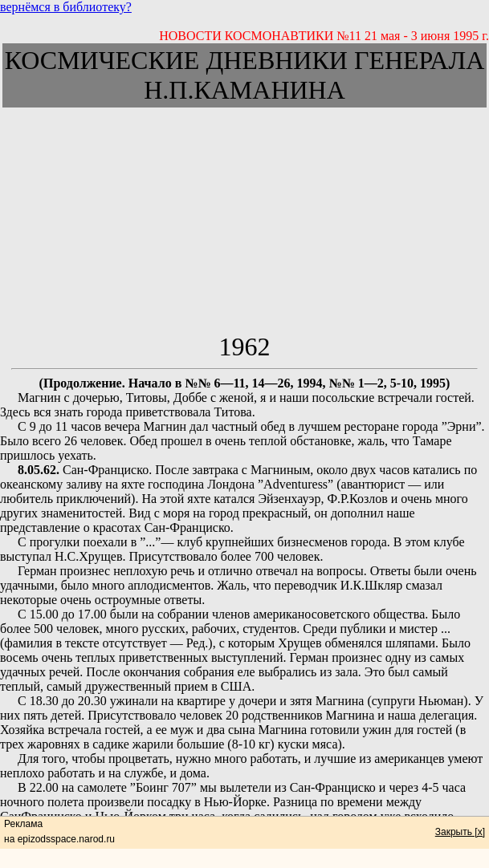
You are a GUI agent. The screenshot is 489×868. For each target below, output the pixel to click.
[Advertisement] (244, 220)
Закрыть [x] (460, 832)
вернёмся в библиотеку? (66, 7)
